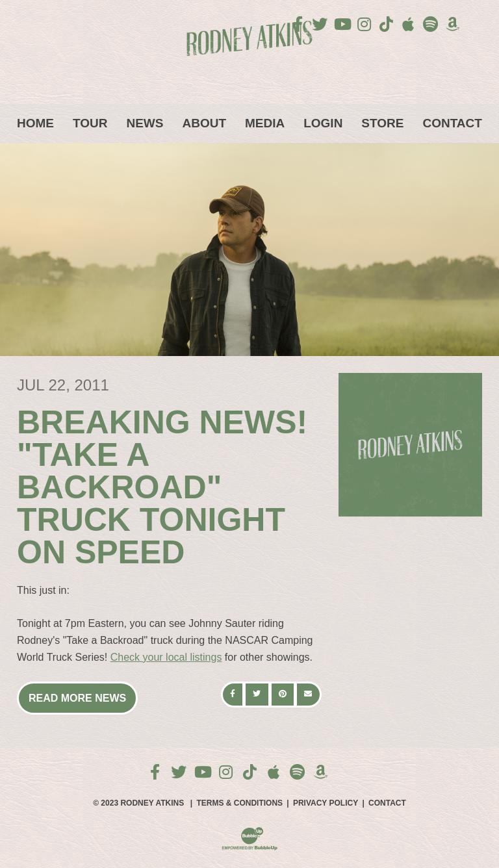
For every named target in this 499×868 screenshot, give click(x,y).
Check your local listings (166, 657)
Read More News (77, 698)
